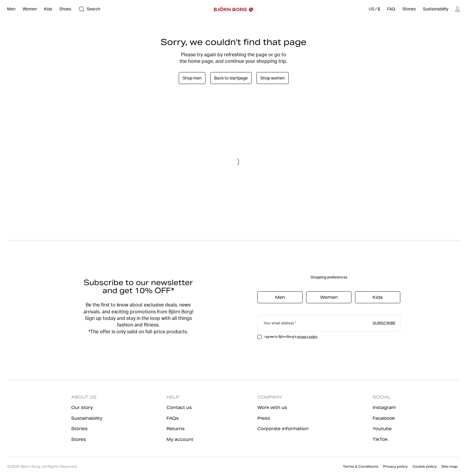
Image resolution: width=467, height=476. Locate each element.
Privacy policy (395, 466)
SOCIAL (382, 397)
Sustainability (87, 418)
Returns (176, 429)
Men (280, 297)
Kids (378, 297)
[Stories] (409, 9)
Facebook (384, 418)
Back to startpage (231, 78)
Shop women (273, 78)
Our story (82, 407)
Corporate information (283, 429)
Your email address (279, 323)
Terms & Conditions (361, 466)
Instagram (384, 407)
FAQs (173, 418)
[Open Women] (30, 9)
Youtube (382, 429)
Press (264, 418)
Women (329, 297)
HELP (173, 397)
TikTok (380, 439)
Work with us (272, 407)
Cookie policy (425, 466)
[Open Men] (11, 9)
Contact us (179, 407)
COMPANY (270, 397)
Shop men (192, 78)
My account (180, 439)
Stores (79, 439)
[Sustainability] (436, 9)
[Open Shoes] (65, 9)
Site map (449, 466)
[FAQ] (391, 9)
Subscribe (384, 323)
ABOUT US (84, 397)
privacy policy (308, 337)
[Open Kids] (48, 9)
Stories (79, 429)
